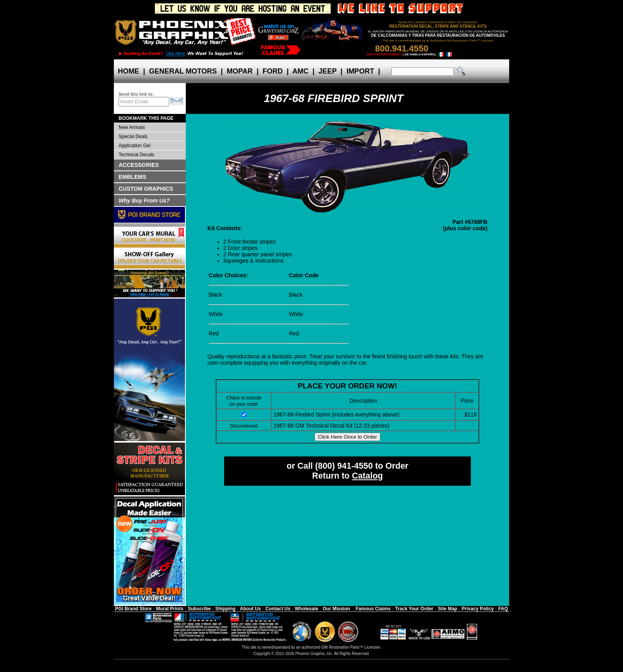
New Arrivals (132, 127)
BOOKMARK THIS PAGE (146, 118)
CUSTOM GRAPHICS (146, 189)
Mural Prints (170, 609)
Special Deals (133, 136)
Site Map (447, 609)
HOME (128, 71)
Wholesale (307, 609)
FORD (273, 71)
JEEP (328, 71)
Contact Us (278, 609)
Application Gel (135, 146)
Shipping (225, 609)
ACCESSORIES (139, 165)
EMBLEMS (132, 177)
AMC (300, 71)
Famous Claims (373, 609)
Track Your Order (414, 609)
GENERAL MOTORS (183, 71)
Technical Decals (136, 155)
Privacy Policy (478, 609)
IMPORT (360, 71)
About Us (250, 609)
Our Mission (336, 609)
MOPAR (240, 71)
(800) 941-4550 (344, 466)
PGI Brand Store (133, 609)
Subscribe (199, 609)
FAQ (503, 609)
